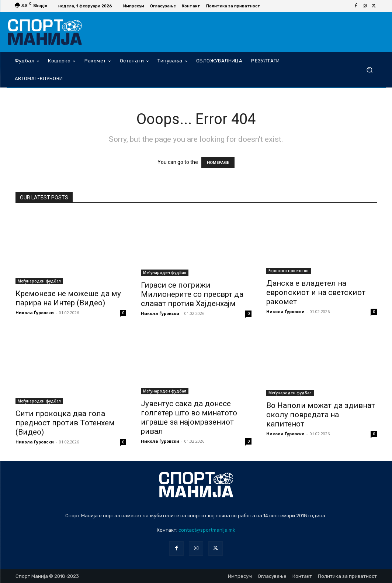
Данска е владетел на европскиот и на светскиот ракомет (316, 292)
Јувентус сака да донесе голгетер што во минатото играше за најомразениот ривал (189, 417)
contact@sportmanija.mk (207, 530)
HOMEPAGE (218, 163)
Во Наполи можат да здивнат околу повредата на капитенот (321, 415)
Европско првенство (289, 271)
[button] (370, 70)
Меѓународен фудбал (39, 281)
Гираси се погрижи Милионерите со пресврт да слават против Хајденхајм (192, 294)
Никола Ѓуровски (35, 313)
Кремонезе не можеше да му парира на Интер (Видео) (68, 298)
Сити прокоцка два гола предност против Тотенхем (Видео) (65, 423)
